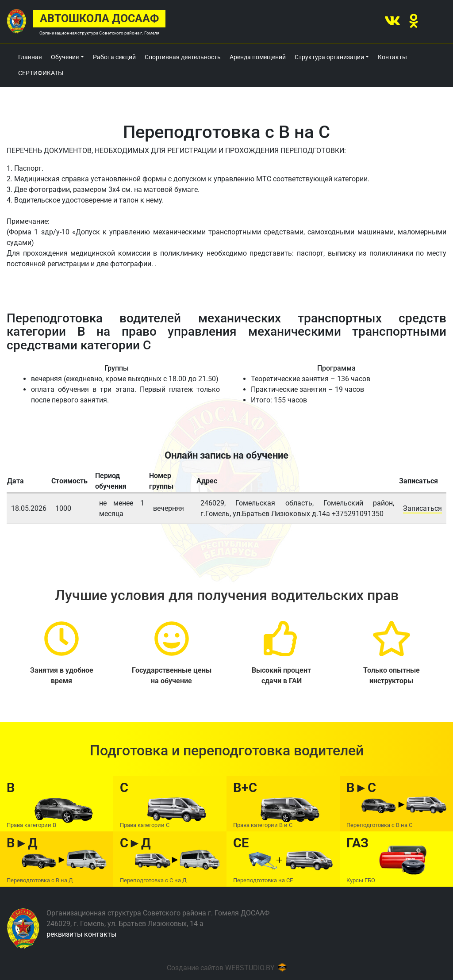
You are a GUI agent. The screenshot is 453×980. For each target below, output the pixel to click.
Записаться (422, 508)
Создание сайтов (195, 968)
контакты (100, 934)
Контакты (392, 57)
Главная (30, 57)
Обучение (65, 57)
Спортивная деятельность (183, 57)
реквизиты (64, 934)
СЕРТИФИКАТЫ (41, 73)
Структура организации (329, 57)
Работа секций (114, 57)
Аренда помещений (258, 57)
